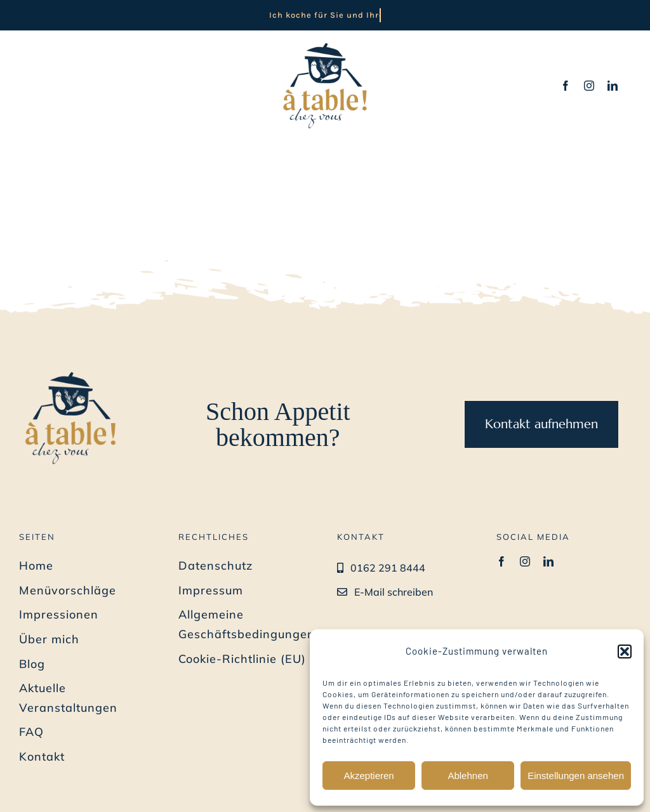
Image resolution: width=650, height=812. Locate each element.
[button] (625, 652)
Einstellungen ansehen (576, 776)
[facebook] (566, 86)
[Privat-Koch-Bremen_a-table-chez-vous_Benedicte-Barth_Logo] (325, 43)
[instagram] (589, 86)
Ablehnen (468, 776)
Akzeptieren (368, 776)
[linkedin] (613, 86)
